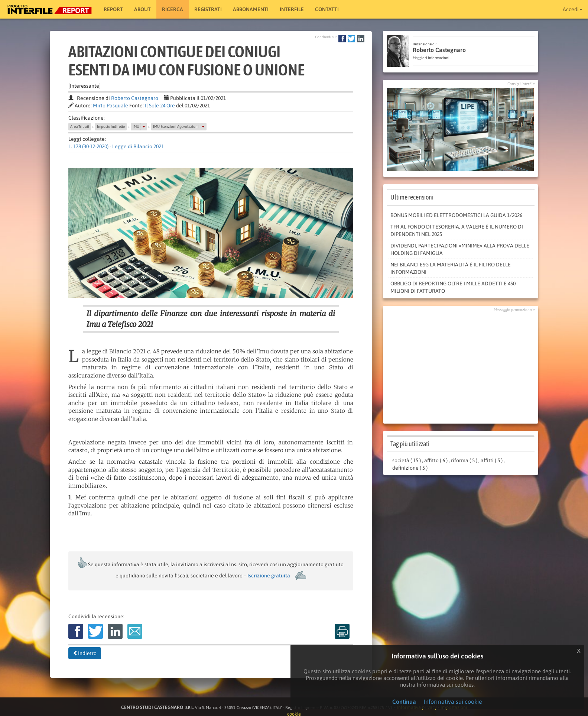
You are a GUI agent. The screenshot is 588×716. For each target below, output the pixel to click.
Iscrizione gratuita (269, 576)
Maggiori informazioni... (432, 58)
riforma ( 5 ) (464, 460)
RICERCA (173, 9)
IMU (136, 127)
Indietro (85, 653)
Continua (404, 702)
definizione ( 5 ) (410, 468)
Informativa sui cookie (453, 702)
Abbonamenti (251, 9)
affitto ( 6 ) (436, 460)
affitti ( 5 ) (492, 460)
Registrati (208, 9)
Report (113, 9)
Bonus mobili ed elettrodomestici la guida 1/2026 (456, 215)
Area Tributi (80, 127)
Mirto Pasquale (111, 106)
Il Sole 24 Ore (160, 106)
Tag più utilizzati (410, 444)
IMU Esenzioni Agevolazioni (176, 127)
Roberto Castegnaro (135, 98)
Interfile (292, 9)
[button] (144, 127)
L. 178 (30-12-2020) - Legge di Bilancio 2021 (116, 146)
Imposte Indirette (111, 127)
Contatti (327, 9)
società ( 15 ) (407, 460)
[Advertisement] (461, 366)
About (142, 9)
